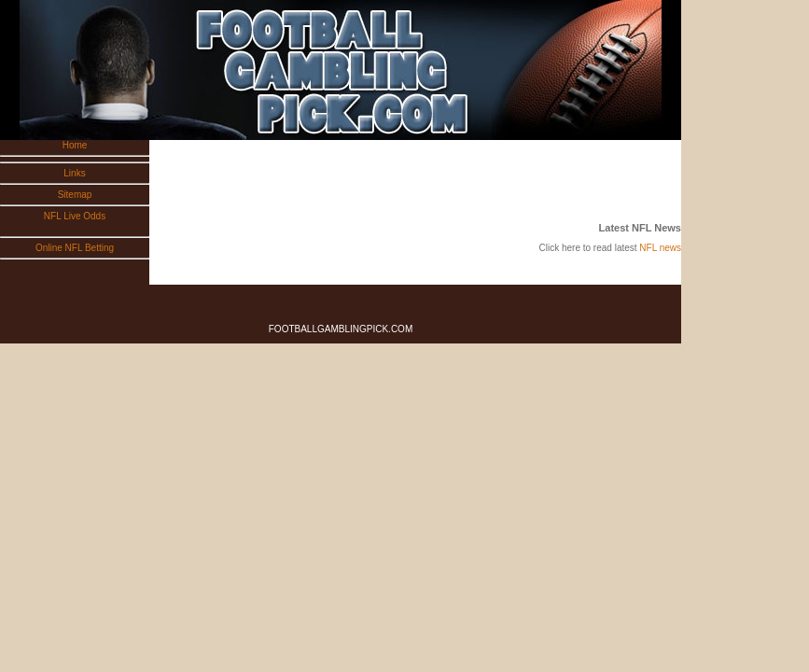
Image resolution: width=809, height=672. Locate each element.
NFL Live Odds (75, 216)
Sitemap (75, 195)
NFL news (660, 248)
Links (74, 173)
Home (75, 145)
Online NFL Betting (75, 248)
